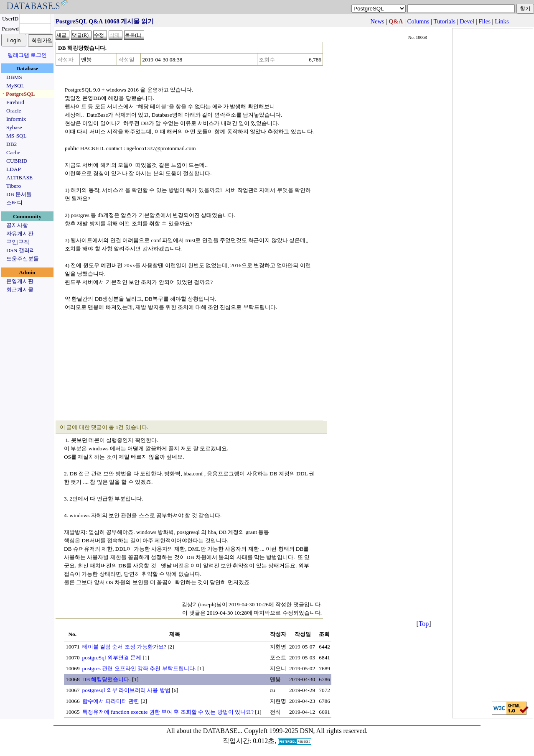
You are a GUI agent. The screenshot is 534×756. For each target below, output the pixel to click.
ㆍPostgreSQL (18, 94)
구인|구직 (18, 242)
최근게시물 (20, 290)
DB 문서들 (19, 194)
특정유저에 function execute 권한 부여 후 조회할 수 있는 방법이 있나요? (168, 712)
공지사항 (17, 225)
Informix (16, 119)
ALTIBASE (19, 178)
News (377, 21)
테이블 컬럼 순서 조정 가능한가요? (124, 647)
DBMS (14, 77)
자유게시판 (20, 234)
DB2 (11, 144)
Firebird (15, 102)
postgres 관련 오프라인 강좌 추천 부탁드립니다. (139, 668)
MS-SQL (17, 136)
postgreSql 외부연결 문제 (112, 658)
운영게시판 (20, 281)
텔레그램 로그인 (27, 55)
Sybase (14, 127)
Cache (13, 152)
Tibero (14, 186)
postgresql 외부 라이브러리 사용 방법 (126, 690)
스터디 (14, 203)
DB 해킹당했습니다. (107, 679)
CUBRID (17, 161)
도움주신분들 (23, 259)
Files (484, 21)
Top (424, 624)
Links (502, 21)
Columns (418, 21)
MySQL (15, 86)
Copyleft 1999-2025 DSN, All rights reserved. (306, 731)
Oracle (14, 111)
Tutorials (444, 21)
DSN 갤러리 (21, 250)
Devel (467, 21)
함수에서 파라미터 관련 (111, 701)
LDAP (14, 169)
